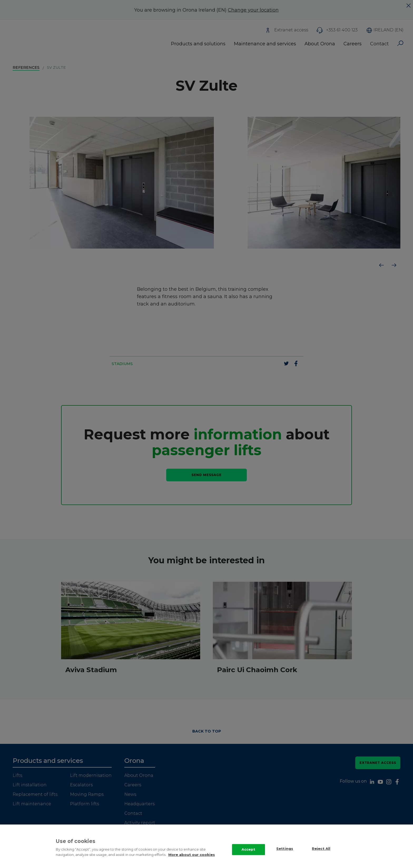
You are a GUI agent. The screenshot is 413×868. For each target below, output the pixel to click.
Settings (285, 854)
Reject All (321, 854)
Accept (249, 854)
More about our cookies (192, 859)
